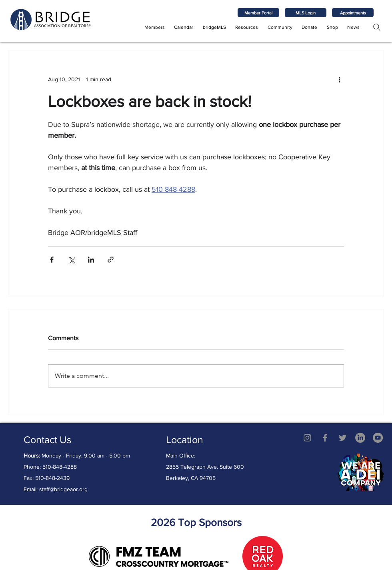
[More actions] (339, 79)
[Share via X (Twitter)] (71, 260)
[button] (155, 27)
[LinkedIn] (360, 438)
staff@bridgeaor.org (63, 489)
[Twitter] (343, 438)
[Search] (377, 27)
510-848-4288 (60, 467)
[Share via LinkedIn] (91, 260)
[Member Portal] (258, 13)
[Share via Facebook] (52, 260)
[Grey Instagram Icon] (307, 438)
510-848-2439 (52, 478)
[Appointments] (353, 13)
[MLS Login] (306, 13)
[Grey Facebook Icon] (325, 438)
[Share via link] (111, 260)
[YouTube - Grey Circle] (378, 438)
